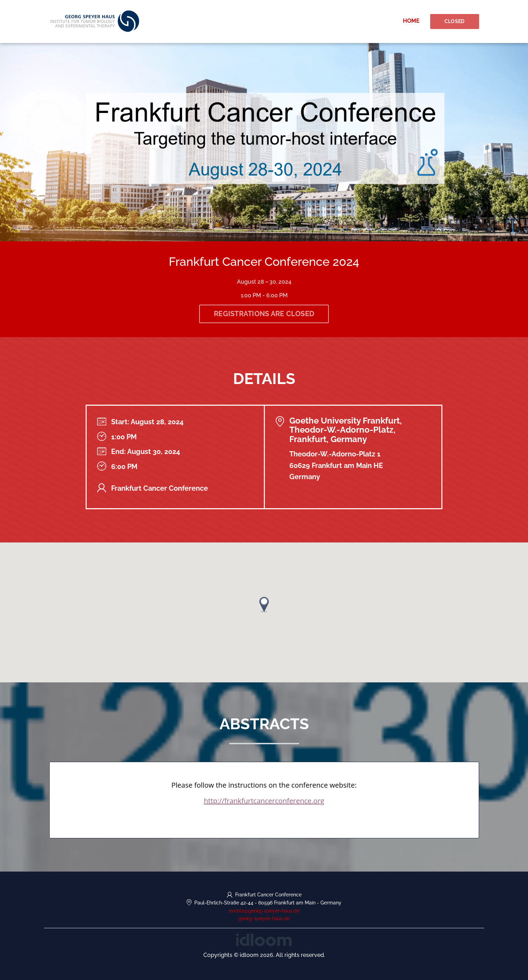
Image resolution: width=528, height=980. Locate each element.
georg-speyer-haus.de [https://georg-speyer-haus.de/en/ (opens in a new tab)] (264, 918)
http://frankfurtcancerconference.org (264, 801)
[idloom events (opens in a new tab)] (264, 939)
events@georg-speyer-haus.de (264, 911)
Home (411, 21)
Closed (455, 21)
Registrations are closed (264, 314)
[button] (264, 605)
